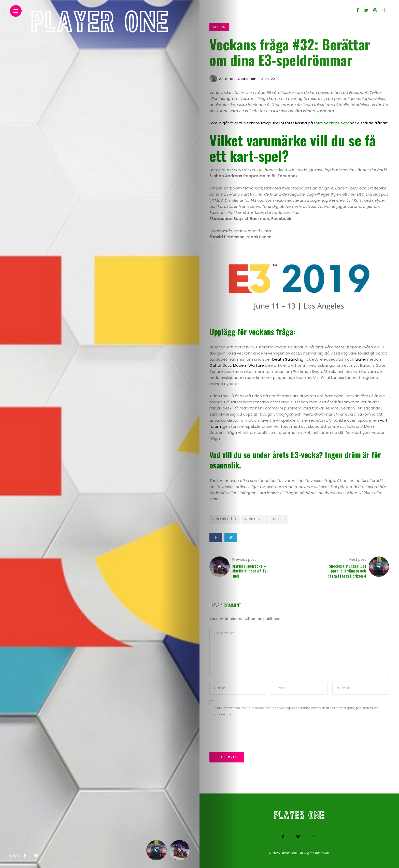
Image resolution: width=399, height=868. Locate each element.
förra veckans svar (332, 123)
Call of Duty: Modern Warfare (237, 365)
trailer (361, 359)
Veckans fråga (225, 519)
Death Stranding (288, 359)
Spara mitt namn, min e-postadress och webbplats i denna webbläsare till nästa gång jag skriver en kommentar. (295, 711)
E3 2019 (279, 519)
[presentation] (248, 737)
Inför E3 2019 (255, 519)
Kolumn (219, 27)
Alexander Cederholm (238, 79)
